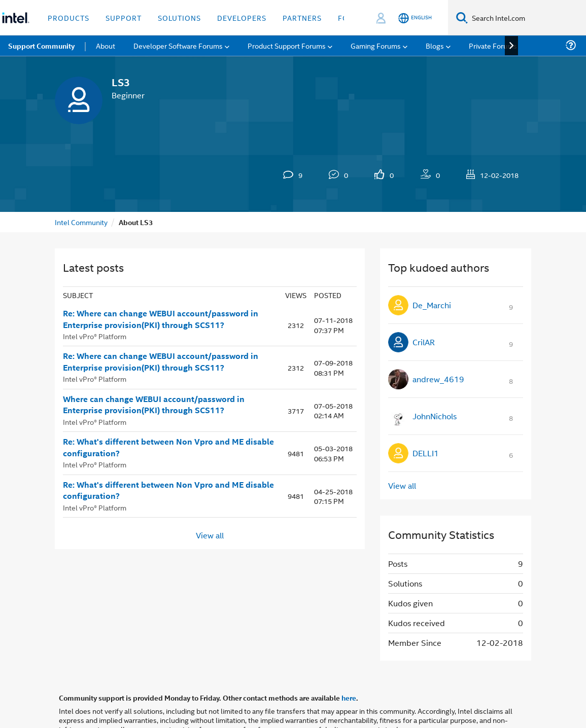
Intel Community (81, 222)
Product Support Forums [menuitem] (287, 45)
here (349, 698)
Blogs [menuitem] (435, 45)
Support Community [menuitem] (41, 46)
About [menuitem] (106, 45)
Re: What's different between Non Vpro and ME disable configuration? (168, 447)
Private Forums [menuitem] (493, 45)
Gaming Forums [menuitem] (376, 45)
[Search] (462, 17)
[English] (415, 18)
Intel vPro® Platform (95, 336)
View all (210, 535)
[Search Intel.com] (527, 18)
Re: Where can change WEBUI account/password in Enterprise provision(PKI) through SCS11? (161, 319)
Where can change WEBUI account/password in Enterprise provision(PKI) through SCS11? (154, 405)
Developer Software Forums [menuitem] (178, 45)
